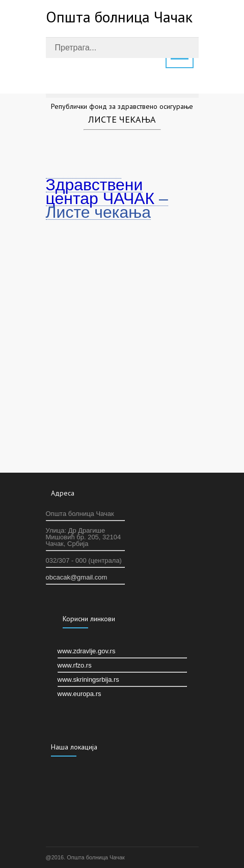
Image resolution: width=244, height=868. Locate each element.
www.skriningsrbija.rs (88, 679)
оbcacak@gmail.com (77, 577)
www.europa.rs (79, 694)
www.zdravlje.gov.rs (87, 651)
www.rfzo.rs (75, 665)
